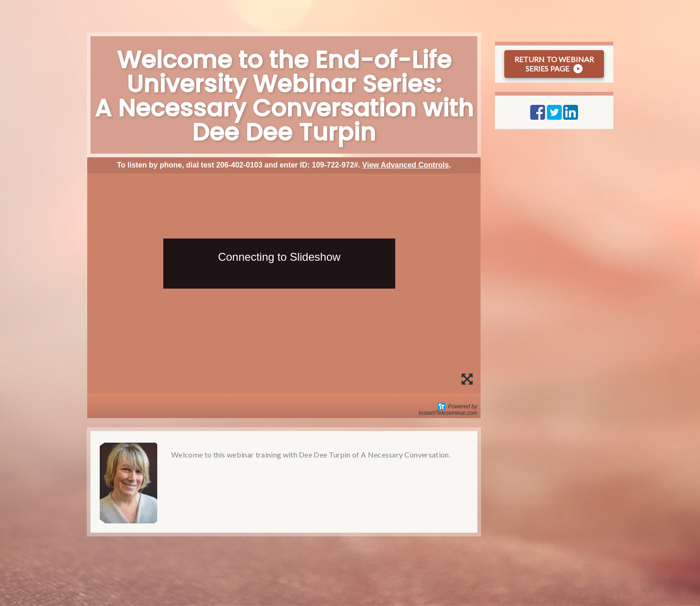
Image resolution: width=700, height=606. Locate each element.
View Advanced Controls (406, 165)
